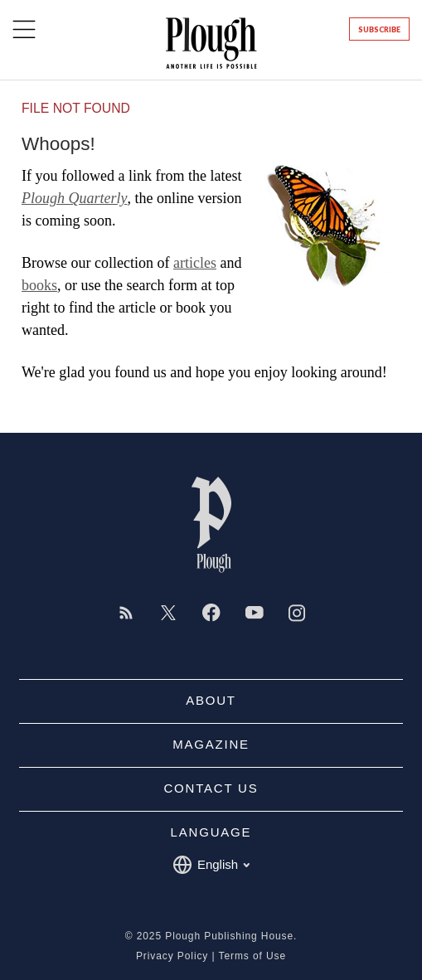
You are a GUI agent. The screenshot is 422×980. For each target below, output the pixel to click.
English (211, 865)
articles (195, 263)
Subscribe (379, 29)
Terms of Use (252, 956)
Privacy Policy (172, 956)
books (39, 285)
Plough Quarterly (75, 198)
